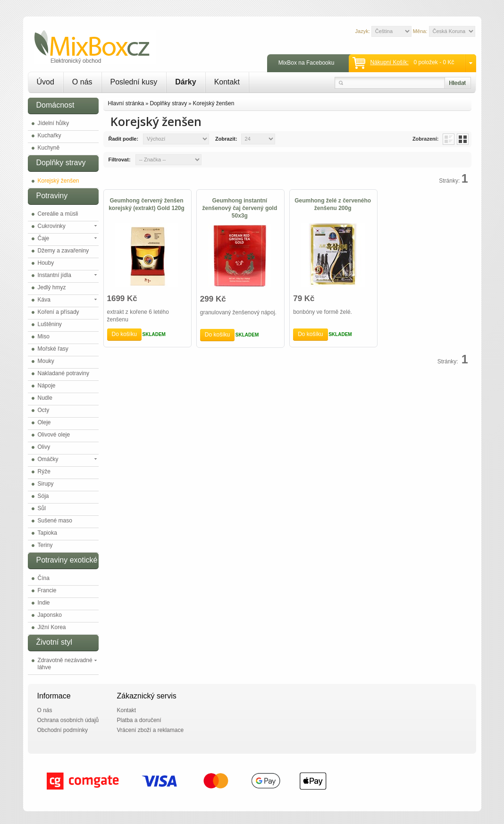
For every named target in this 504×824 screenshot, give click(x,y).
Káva (44, 300)
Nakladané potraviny (63, 373)
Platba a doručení (139, 720)
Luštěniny (50, 324)
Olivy (44, 447)
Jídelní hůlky (54, 123)
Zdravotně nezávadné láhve (65, 664)
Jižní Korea (52, 627)
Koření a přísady (59, 312)
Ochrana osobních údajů (68, 720)
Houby (46, 263)
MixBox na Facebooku (307, 63)
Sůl (42, 508)
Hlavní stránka (126, 103)
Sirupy (46, 484)
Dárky (185, 82)
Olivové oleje (54, 435)
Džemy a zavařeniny (63, 251)
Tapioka (47, 533)
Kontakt (227, 82)
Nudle (45, 398)
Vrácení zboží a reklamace (151, 730)
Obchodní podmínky (63, 730)
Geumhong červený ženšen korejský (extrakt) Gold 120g (147, 204)
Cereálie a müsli (58, 214)
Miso (44, 336)
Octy (44, 410)
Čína (44, 578)
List (449, 139)
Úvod (46, 82)
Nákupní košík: (389, 62)
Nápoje (47, 386)
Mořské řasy (53, 349)
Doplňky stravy (168, 103)
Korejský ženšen (59, 181)
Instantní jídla (55, 275)
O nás (82, 82)
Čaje (44, 238)
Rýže (44, 471)
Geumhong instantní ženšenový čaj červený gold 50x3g (239, 208)
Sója (43, 496)
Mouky (46, 361)
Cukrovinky (52, 226)
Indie (44, 603)
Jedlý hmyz (52, 287)
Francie (47, 590)
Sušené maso (55, 521)
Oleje (44, 422)
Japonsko (50, 615)
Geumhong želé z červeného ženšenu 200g (333, 204)
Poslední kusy (134, 82)
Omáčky (48, 459)
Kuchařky (50, 135)
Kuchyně (49, 148)
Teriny (45, 545)
